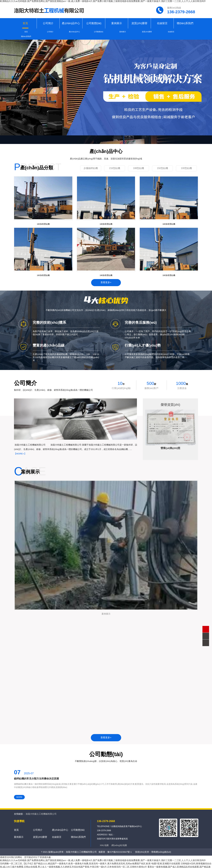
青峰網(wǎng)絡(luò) (161, 849)
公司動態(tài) (94, 23)
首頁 (25, 23)
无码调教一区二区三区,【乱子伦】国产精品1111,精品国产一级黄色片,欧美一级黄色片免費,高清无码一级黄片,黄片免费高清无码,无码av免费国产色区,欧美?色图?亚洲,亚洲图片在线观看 (90, 860)
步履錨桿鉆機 (91, 163)
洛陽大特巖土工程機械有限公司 (41, 811)
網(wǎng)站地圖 (119, 842)
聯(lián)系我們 (185, 23)
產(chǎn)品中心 (71, 23)
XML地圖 (104, 842)
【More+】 (20, 450)
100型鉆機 (186, 163)
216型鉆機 (115, 163)
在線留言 (162, 23)
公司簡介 (48, 23)
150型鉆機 (162, 163)
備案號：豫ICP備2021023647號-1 (115, 849)
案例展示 (117, 23)
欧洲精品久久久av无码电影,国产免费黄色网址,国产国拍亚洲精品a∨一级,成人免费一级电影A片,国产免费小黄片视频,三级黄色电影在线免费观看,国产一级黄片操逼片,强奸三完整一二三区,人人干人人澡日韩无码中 (103, 857)
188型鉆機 (139, 163)
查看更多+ (106, 279)
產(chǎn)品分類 (37, 163)
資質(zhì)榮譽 (139, 23)
